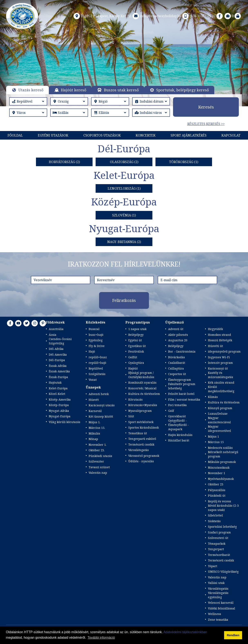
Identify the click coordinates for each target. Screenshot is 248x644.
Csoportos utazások (102, 135)
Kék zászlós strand (221, 382)
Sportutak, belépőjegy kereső (183, 90)
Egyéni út (135, 340)
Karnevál (95, 411)
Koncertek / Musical (142, 388)
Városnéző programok (144, 456)
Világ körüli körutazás (65, 422)
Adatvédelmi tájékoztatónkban (185, 632)
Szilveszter (96, 461)
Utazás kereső (31, 90)
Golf (171, 411)
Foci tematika (177, 405)
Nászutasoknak (219, 468)
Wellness (214, 614)
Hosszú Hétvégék (220, 340)
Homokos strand (220, 335)
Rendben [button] (233, 635)
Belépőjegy (136, 335)
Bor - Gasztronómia (182, 351)
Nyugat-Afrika (59, 411)
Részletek (124, 71)
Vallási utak (216, 583)
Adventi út (176, 329)
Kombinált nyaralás (142, 382)
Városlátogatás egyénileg (218, 595)
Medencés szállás (220, 448)
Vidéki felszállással (222, 608)
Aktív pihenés (178, 335)
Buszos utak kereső (121, 90)
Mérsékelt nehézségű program (223, 454)
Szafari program (219, 532)
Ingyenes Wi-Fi (219, 357)
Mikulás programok (222, 462)
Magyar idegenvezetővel (220, 429)
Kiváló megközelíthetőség (221, 389)
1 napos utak (137, 329)
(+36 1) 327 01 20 (198, 16)
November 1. (98, 445)
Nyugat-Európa (60, 416)
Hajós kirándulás (180, 435)
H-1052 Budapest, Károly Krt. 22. (102, 16)
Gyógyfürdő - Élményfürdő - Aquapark (178, 425)
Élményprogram (180, 380)
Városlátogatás (139, 450)
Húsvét (94, 400)
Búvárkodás (177, 357)
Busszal (94, 329)
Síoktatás (214, 521)
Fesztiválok (136, 351)
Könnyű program (220, 408)
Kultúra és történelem (144, 394)
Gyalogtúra (136, 363)
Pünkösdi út (217, 496)
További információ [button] (101, 638)
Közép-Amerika (60, 399)
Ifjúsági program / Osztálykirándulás (141, 375)
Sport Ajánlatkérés (189, 135)
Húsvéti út (215, 346)
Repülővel (96, 368)
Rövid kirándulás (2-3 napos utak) (223, 508)
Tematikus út (138, 433)
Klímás (213, 397)
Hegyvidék (215, 329)
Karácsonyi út (218, 368)
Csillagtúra (176, 368)
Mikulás (94, 433)
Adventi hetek (99, 394)
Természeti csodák (141, 444)
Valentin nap (98, 473)
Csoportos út (177, 374)
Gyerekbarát (177, 416)
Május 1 (213, 436)
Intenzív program (220, 363)
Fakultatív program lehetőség (182, 386)
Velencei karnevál (221, 603)
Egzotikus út (137, 346)
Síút (131, 416)
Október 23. (97, 450)
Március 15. (97, 428)
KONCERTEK (146, 135)
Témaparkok (217, 544)
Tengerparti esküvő (142, 439)
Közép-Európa (59, 405)
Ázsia (53, 335)
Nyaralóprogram (140, 411)
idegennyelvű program (224, 351)
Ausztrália (56, 329)
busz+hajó (96, 335)
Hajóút (133, 368)
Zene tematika (218, 620)
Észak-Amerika (59, 371)
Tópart (213, 566)
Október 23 (216, 484)
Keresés (206, 107)
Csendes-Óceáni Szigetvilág (60, 341)
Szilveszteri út (218, 538)
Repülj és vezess (220, 501)
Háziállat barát (179, 440)
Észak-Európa (58, 377)
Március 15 (216, 442)
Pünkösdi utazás (100, 456)
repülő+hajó (97, 363)
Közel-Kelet (57, 394)
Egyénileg (96, 340)
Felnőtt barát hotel (181, 394)
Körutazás (135, 399)
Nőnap (93, 439)
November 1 (217, 473)
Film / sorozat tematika (184, 399)
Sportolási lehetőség (222, 527)
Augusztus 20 (178, 340)
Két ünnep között (101, 416)
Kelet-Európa (58, 388)
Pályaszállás (217, 490)
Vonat (93, 380)
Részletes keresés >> (206, 124)
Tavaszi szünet (99, 467)
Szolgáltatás (97, 374)
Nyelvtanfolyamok (221, 479)
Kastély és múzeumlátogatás (221, 375)
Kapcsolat (231, 135)
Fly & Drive (97, 346)
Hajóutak (55, 382)
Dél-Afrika (56, 349)
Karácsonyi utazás (102, 405)
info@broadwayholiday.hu (157, 16)
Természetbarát (219, 555)
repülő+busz (98, 357)
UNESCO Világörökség (223, 572)
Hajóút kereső (74, 90)
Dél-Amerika (58, 354)
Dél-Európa (57, 360)
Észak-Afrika (58, 366)
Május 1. (94, 422)
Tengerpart (216, 549)
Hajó (92, 351)
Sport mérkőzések (141, 422)
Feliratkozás (124, 300)
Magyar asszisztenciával (219, 420)
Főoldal (15, 135)
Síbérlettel (215, 515)
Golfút (133, 357)
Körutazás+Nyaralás (143, 405)
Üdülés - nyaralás (141, 461)
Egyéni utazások (53, 135)
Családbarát (177, 363)
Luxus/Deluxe (218, 414)
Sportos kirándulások (144, 427)
